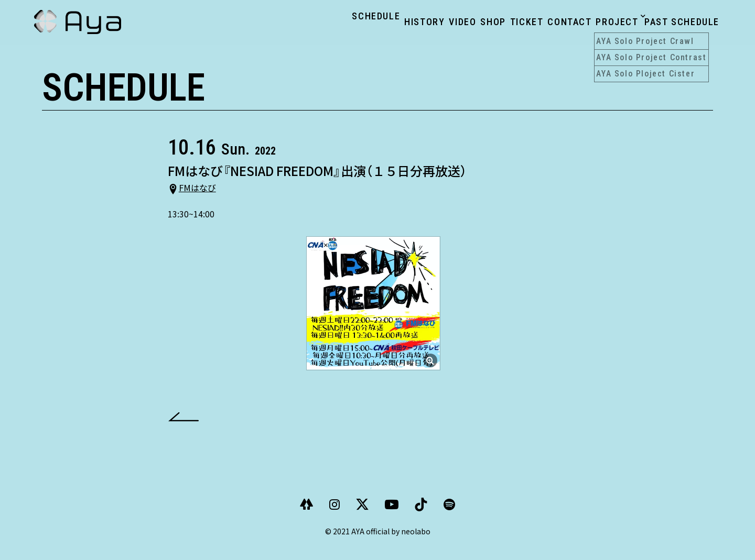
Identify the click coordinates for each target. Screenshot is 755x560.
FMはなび (204, 197)
